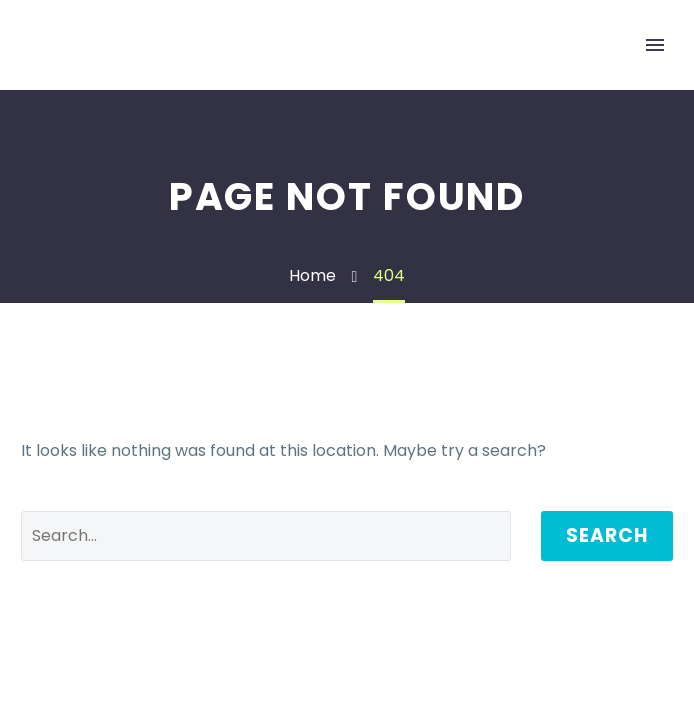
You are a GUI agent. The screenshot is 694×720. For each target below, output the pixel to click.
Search (607, 535)
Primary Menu (655, 45)
